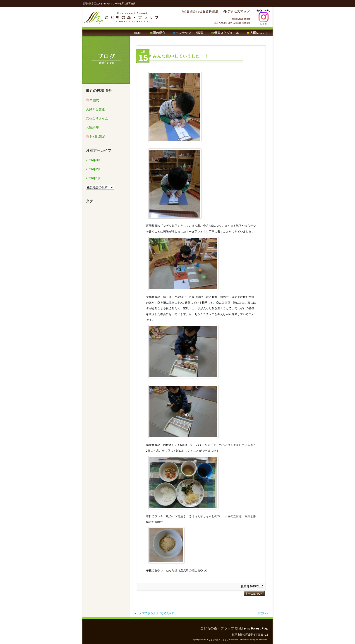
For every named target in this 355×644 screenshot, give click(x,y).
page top (254, 594)
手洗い (262, 613)
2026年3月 (93, 160)
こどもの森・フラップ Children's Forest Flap (121, 17)
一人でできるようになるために (156, 613)
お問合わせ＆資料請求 (200, 13)
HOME (138, 33)
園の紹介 (157, 33)
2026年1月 (93, 178)
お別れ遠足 (96, 136)
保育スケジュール (225, 33)
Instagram (264, 17)
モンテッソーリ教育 (188, 33)
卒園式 (92, 100)
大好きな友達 (95, 109)
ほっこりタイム (97, 118)
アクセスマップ (236, 13)
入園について (258, 33)
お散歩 (92, 127)
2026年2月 (93, 169)
